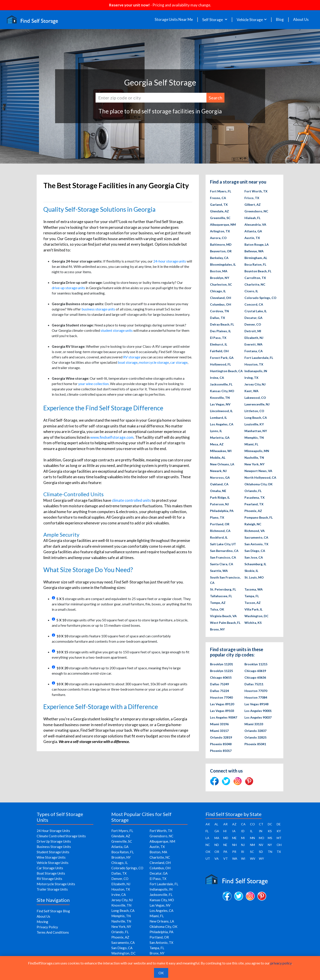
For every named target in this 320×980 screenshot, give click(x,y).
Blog (280, 20)
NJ (243, 845)
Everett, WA (253, 344)
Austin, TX (252, 238)
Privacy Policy (47, 927)
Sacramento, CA (256, 537)
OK (208, 852)
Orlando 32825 (255, 737)
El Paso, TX (218, 338)
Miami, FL (251, 444)
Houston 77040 (221, 697)
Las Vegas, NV (220, 404)
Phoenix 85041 (255, 744)
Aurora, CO (218, 238)
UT (208, 858)
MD (226, 838)
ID (243, 831)
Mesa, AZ (217, 444)
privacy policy (281, 963)
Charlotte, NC (255, 284)
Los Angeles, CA (222, 424)
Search (215, 98)
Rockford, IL (219, 537)
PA (225, 852)
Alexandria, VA (255, 224)
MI (243, 838)
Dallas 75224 (219, 691)
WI (243, 858)
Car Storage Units (50, 868)
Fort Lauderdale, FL (259, 358)
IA (234, 831)
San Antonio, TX (256, 544)
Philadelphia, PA (222, 511)
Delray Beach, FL (222, 324)
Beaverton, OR (221, 251)
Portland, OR (220, 524)
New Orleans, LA (222, 464)
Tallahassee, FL (221, 596)
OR (217, 852)
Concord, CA (254, 304)
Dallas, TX (218, 318)
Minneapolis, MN (257, 451)
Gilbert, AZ (253, 204)
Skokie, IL (251, 571)
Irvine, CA (217, 378)
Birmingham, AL (256, 258)
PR (234, 852)
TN (270, 852)
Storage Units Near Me (174, 20)
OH (279, 845)
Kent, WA (251, 391)
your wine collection (93, 384)
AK (208, 824)
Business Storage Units (54, 847)
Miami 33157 (219, 731)
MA (217, 838)
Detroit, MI (253, 331)
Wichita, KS (253, 623)
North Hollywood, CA (260, 477)
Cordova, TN (219, 311)
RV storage (132, 357)
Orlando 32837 (255, 731)
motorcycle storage (154, 362)
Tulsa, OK (217, 609)
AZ (234, 824)
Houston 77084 (256, 697)
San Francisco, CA (223, 557)
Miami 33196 (219, 724)
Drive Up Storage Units (54, 841)
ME (234, 838)
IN (261, 831)
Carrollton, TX (255, 278)
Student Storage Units (53, 852)
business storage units (98, 309)
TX (279, 852)
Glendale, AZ (219, 211)
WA (235, 858)
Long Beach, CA (256, 418)
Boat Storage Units (51, 873)
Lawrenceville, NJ (257, 404)
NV (261, 845)
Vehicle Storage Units (53, 863)
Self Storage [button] (213, 20)
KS (270, 831)
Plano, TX (217, 517)
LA (207, 838)
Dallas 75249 (219, 684)
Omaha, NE (218, 491)
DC (270, 824)
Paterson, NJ (219, 504)
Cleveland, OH (221, 298)
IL (251, 831)
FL (207, 831)
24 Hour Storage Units (53, 831)
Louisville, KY (254, 424)
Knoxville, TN (220, 398)
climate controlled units (131, 500)
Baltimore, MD (221, 244)
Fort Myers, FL (221, 191)
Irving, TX (251, 378)
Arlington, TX (220, 231)
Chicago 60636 (255, 677)
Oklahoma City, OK (259, 484)
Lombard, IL (218, 418)
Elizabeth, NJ (254, 338)
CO (252, 824)
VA (217, 858)
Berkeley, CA (219, 258)
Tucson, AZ (253, 603)
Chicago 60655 (221, 677)
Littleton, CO (254, 411)
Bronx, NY (217, 629)
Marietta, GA (220, 438)
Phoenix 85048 (221, 744)
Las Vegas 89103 (222, 711)
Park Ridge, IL (220, 497)
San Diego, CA (255, 551)
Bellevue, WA (254, 251)
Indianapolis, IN (256, 371)
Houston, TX (254, 364)
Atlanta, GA (253, 231)
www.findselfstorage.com (112, 437)
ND (217, 845)
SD (261, 852)
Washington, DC (256, 616)
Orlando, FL (253, 491)
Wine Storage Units (51, 857)
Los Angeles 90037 (258, 717)
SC (252, 852)
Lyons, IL (216, 431)
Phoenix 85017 (221, 751)
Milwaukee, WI (221, 451)
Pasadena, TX (255, 497)
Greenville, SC (220, 218)
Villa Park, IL (253, 609)
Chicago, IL (218, 291)
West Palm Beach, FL (225, 623)
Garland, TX (219, 204)
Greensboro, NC (256, 211)
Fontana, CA (254, 351)
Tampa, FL (252, 596)
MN (252, 838)
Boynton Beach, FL (258, 271)
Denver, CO (253, 324)
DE (279, 824)
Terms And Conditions (53, 932)
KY (279, 831)
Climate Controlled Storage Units (61, 836)
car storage (179, 362)
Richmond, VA (255, 531)
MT (279, 838)
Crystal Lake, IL (256, 311)
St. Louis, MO (254, 577)
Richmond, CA (220, 531)
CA (243, 824)
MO (262, 838)
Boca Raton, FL (255, 264)
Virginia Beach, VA (223, 616)
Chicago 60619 (255, 671)
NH (234, 845)
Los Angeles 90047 (224, 717)
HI (225, 831)
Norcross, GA (220, 477)
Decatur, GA (253, 318)
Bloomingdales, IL (223, 264)
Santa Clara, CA (222, 564)
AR (225, 824)
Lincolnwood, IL (221, 411)
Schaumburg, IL (255, 564)
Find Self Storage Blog (53, 911)
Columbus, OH (221, 304)
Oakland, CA (219, 484)
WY (261, 858)
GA (217, 831)
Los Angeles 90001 (258, 711)
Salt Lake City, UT (223, 544)
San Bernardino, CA (224, 551)
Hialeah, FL (252, 218)
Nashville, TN (254, 457)
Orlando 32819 (221, 737)
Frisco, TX (252, 198)
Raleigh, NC (253, 524)
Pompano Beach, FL (259, 517)
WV (253, 858)
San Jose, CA (254, 557)
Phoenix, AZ (253, 511)
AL (216, 824)
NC (208, 845)
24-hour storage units (170, 261)
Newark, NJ (218, 471)
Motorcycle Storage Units (56, 884)
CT (261, 824)
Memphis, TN (254, 438)
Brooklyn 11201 (221, 664)
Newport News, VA (258, 471)
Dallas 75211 (254, 684)
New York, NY (254, 464)
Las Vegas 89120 (222, 704)
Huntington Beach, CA (226, 371)
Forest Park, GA (222, 358)
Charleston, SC (221, 284)
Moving (42, 922)
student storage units (117, 330)
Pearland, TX (254, 504)
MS (270, 838)
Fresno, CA (218, 198)
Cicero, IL (251, 291)
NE (225, 845)
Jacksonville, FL (221, 384)
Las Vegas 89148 (256, 704)
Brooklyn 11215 (256, 664)
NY (270, 845)
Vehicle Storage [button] (250, 20)
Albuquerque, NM (223, 224)
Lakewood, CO (255, 398)
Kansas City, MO (222, 391)
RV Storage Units (49, 879)
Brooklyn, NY (220, 278)
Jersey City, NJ (255, 384)
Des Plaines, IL (220, 331)
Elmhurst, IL (219, 344)
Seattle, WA (219, 571)
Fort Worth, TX (256, 191)
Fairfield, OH (219, 351)
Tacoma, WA (254, 589)
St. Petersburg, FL (223, 589)
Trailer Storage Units (52, 889)
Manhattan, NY (256, 431)
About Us (301, 20)
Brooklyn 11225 (221, 671)
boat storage (128, 362)
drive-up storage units (68, 288)
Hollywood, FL (220, 364)
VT (226, 858)
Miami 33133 (254, 724)
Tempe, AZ (218, 603)
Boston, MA (219, 271)
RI (243, 852)
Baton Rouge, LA (257, 244)
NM (252, 845)
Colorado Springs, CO (260, 298)
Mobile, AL (218, 457)
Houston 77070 (256, 691)
